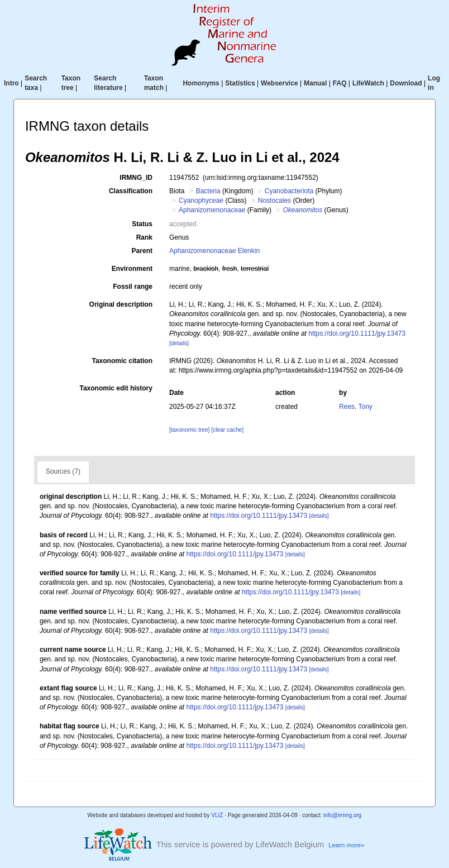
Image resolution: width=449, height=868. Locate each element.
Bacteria (208, 191)
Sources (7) (63, 471)
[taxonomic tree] (189, 430)
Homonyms (201, 83)
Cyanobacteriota (289, 191)
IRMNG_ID (136, 178)
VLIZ (217, 815)
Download (406, 83)
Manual (315, 83)
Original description (121, 304)
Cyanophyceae (201, 201)
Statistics (240, 83)
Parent (142, 251)
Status (142, 224)
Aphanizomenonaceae (212, 210)
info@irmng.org (343, 815)
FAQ (340, 83)
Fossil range (133, 287)
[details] (179, 343)
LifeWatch (368, 83)
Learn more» (346, 845)
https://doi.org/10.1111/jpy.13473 (357, 333)
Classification (131, 191)
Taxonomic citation (122, 361)
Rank (144, 237)
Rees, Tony (356, 407)
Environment (132, 269)
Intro (11, 83)
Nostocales (274, 201)
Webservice (280, 83)
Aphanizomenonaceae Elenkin (214, 251)
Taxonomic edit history (116, 388)
